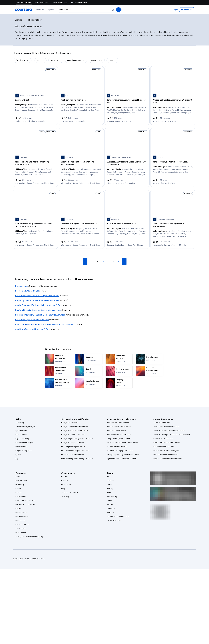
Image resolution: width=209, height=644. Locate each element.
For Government (22, 517)
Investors (111, 481)
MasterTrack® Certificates (26, 505)
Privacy (110, 489)
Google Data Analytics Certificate (75, 431)
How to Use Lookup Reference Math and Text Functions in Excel (44, 324)
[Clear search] (113, 10)
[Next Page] (124, 261)
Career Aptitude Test (161, 423)
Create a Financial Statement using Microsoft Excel (38, 310)
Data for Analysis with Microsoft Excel (32, 320)
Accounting (20, 423)
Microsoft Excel (21, 447)
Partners (65, 481)
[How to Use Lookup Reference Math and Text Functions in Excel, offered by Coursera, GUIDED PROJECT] (35, 225)
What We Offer (21, 481)
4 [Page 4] (110, 261)
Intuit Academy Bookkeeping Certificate (77, 459)
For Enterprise (21, 513)
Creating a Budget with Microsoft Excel (33, 329)
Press (109, 477)
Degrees (19, 509)
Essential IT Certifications (163, 439)
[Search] (118, 10)
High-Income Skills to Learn (164, 447)
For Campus (20, 521)
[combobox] (84, 10)
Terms (110, 485)
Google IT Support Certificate (73, 435)
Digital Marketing (22, 439)
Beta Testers (67, 485)
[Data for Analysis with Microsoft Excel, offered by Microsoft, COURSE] (173, 162)
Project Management (24, 451)
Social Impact (21, 529)
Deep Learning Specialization (119, 439)
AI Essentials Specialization (118, 423)
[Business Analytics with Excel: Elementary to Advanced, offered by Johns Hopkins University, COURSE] (127, 163)
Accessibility (112, 497)
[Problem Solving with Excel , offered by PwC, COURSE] (81, 100)
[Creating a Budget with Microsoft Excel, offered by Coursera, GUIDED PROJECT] (81, 224)
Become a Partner (23, 525)
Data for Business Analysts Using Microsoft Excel (37, 296)
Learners (65, 477)
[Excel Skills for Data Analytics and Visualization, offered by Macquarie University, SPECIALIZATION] (173, 225)
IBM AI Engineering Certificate (73, 447)
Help (109, 493)
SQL (17, 459)
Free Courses (21, 533)
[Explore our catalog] (40, 10)
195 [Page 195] (118, 261)
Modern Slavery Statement (118, 517)
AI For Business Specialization (119, 427)
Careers (19, 489)
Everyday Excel (22, 286)
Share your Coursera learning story (29, 537)
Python (18, 455)
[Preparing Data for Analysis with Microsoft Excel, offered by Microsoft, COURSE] (173, 101)
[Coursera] (23, 10)
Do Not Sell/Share (114, 521)
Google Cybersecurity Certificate (75, 427)
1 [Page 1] (91, 261)
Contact (110, 501)
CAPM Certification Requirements (166, 427)
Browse (18, 20)
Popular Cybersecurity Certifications (168, 459)
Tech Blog (65, 497)
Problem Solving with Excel (28, 291)
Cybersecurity (21, 431)
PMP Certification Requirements (166, 455)
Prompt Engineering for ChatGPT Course (123, 455)
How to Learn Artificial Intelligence (167, 451)
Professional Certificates (25, 501)
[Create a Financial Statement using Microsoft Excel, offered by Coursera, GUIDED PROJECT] (81, 163)
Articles (110, 505)
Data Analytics (21, 435)
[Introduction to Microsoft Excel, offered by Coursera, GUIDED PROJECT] (127, 224)
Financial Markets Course (117, 447)
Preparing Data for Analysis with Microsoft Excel (37, 300)
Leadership (20, 485)
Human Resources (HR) (24, 443)
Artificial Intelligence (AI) (25, 427)
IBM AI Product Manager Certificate (75, 451)
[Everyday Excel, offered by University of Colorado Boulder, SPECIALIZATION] (35, 100)
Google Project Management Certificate (77, 439)
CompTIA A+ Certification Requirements (169, 431)
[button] (50, 10)
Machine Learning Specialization (120, 451)
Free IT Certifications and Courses (167, 443)
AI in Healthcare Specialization (119, 435)
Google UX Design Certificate (73, 443)
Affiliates (111, 513)
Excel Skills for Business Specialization (122, 443)
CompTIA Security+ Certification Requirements (172, 435)
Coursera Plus (21, 497)
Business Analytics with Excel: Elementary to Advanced (40, 315)
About (18, 477)
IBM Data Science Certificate (73, 455)
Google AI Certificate (70, 423)
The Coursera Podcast (70, 493)
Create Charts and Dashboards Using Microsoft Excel (39, 305)
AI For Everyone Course (116, 431)
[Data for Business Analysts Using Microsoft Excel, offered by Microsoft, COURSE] (127, 101)
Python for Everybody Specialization (122, 459)
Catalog (19, 493)
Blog (63, 489)
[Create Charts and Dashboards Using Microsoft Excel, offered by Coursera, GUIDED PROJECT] (35, 163)
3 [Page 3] (104, 261)
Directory (111, 509)
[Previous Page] (85, 261)
